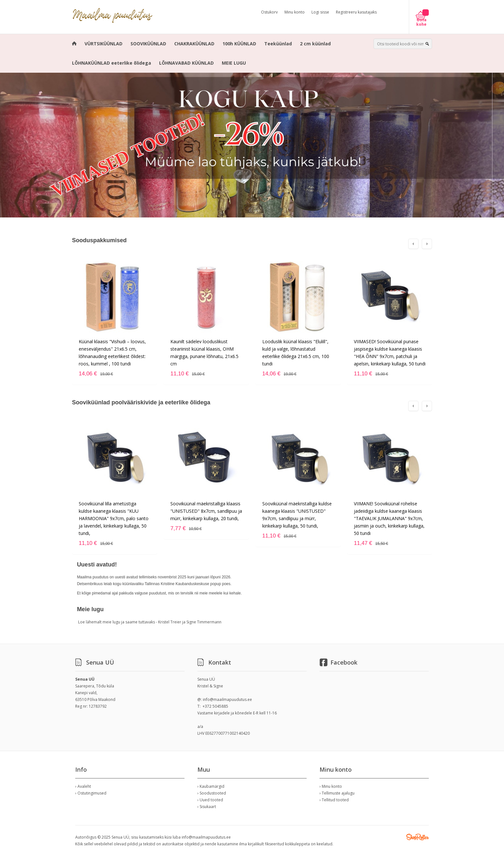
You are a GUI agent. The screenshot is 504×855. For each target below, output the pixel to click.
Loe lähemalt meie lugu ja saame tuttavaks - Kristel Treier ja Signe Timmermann (150, 622)
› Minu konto (331, 786)
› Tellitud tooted (334, 800)
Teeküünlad (278, 44)
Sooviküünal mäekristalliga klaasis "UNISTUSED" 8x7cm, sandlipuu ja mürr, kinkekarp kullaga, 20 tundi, (206, 511)
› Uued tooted (210, 800)
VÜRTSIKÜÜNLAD (104, 44)
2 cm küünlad (315, 44)
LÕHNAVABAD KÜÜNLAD (186, 63)
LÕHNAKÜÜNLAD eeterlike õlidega (112, 63)
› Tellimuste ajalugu (337, 793)
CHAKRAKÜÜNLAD (194, 44)
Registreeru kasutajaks (356, 12)
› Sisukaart (207, 807)
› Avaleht (83, 786)
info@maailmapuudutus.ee (227, 699)
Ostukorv (269, 12)
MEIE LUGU (234, 63)
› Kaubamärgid (211, 786)
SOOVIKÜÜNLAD (148, 44)
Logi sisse (320, 12)
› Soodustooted (212, 793)
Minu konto (295, 12)
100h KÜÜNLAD (239, 44)
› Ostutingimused (91, 793)
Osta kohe (421, 22)
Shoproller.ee (418, 837)
